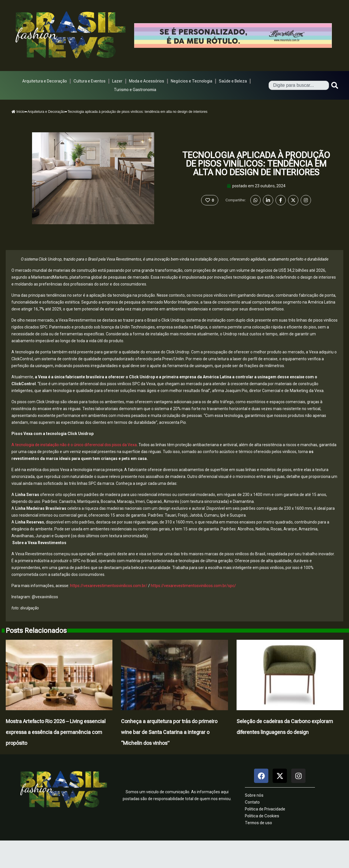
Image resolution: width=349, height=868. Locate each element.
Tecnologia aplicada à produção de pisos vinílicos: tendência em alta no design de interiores (256, 164)
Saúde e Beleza (233, 81)
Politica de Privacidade (265, 809)
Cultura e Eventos (90, 81)
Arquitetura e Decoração (45, 81)
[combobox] (299, 85)
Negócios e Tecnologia (192, 81)
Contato (252, 802)
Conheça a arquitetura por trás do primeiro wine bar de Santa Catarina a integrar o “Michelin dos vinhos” (169, 732)
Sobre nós (254, 795)
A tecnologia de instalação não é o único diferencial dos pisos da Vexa (74, 445)
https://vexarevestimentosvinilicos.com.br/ (109, 586)
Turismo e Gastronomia (135, 90)
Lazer (117, 81)
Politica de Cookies (262, 816)
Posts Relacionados (36, 631)
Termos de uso (258, 823)
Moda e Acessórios (147, 81)
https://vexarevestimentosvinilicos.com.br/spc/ (193, 586)
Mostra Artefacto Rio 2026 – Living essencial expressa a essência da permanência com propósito (56, 732)
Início (18, 112)
